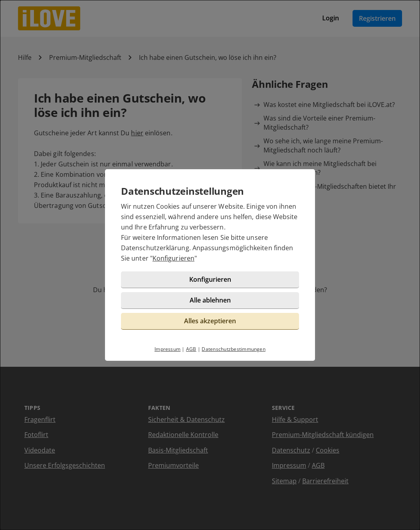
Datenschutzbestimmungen (234, 349)
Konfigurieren (173, 258)
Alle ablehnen (210, 300)
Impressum (167, 349)
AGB (191, 349)
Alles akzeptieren (210, 321)
